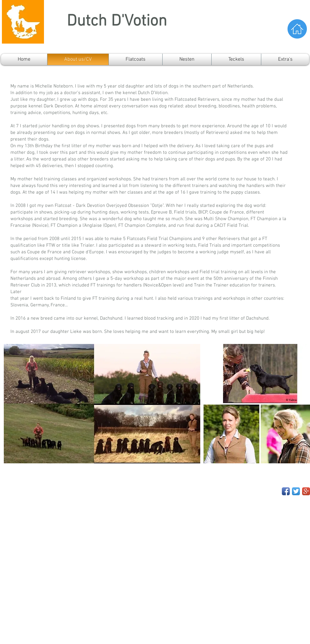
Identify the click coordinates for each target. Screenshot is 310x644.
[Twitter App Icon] (296, 491)
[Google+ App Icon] (306, 491)
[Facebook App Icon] (286, 491)
